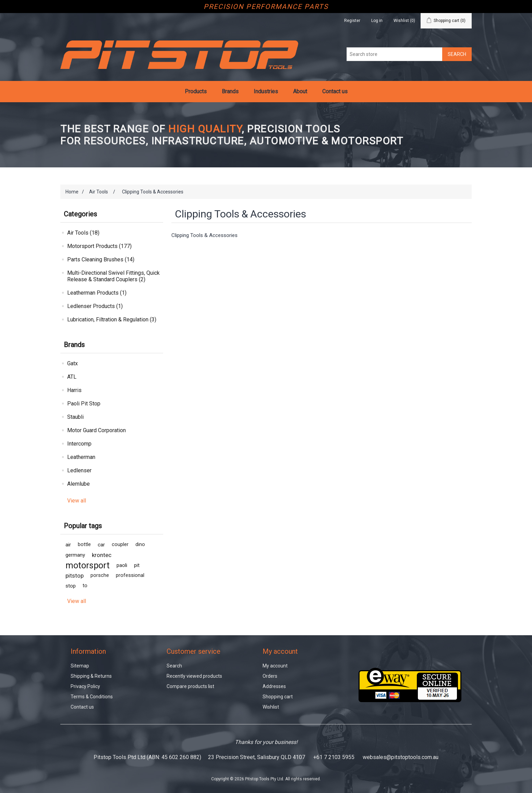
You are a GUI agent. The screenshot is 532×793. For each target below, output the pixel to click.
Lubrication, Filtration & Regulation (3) (112, 319)
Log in (377, 21)
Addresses (274, 686)
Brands (230, 91)
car (101, 545)
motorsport (88, 565)
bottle (84, 545)
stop (71, 586)
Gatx (72, 363)
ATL (72, 377)
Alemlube (78, 484)
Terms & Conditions (92, 697)
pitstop (75, 576)
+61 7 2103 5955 (334, 757)
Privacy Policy (85, 686)
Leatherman (81, 457)
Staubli (75, 417)
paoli (122, 565)
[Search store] (395, 54)
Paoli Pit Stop (84, 404)
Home (72, 192)
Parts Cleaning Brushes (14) (101, 259)
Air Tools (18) (83, 233)
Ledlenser (79, 470)
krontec (102, 555)
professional (130, 575)
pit (137, 565)
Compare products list (190, 686)
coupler (120, 545)
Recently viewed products (194, 676)
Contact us (335, 91)
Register (352, 21)
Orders (270, 676)
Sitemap (80, 666)
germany (75, 555)
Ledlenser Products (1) (95, 306)
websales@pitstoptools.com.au (401, 757)
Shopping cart (278, 697)
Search (174, 666)
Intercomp (79, 444)
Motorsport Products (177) (99, 246)
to (85, 586)
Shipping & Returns (91, 676)
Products (196, 91)
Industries (266, 91)
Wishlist (271, 707)
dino (140, 545)
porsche (100, 575)
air (68, 545)
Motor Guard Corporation (96, 430)
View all (77, 501)
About (300, 91)
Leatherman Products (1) (97, 293)
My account (275, 666)
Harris (74, 390)
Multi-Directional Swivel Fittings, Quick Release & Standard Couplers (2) (113, 276)
